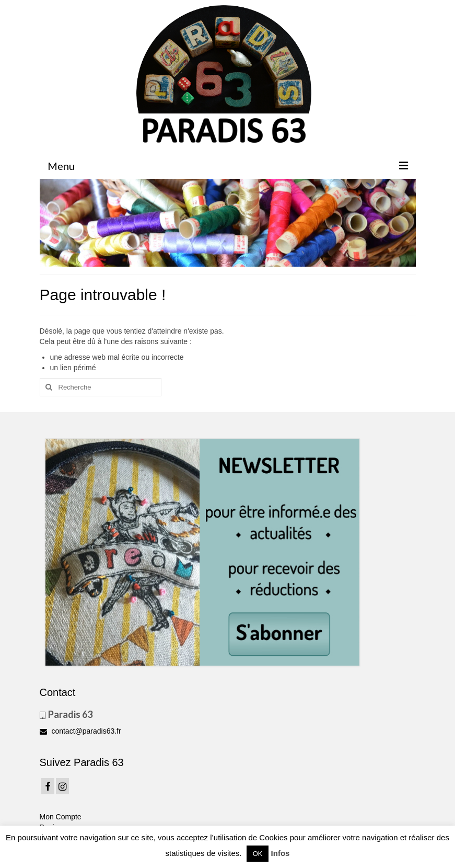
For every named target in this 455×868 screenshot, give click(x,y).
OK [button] (258, 854)
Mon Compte (61, 817)
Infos (281, 853)
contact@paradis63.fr (80, 731)
